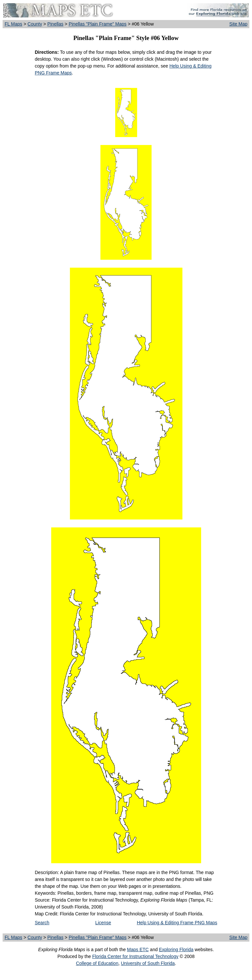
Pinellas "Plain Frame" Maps (97, 24)
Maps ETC (138, 949)
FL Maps (13, 24)
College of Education (97, 963)
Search (42, 923)
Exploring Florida (176, 949)
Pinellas (55, 24)
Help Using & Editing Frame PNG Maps (177, 923)
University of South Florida (148, 963)
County (35, 24)
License (103, 923)
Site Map (238, 24)
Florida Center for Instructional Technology (135, 956)
